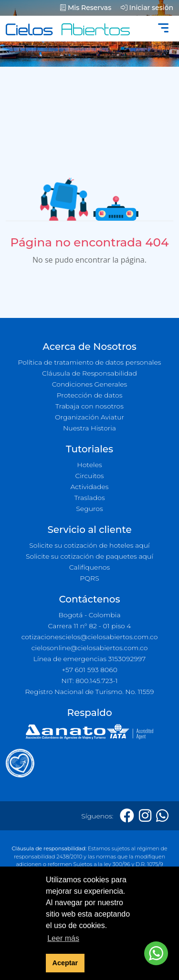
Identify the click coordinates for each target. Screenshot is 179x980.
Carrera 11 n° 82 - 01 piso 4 (89, 626)
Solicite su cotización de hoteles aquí (89, 545)
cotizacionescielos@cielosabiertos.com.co (90, 637)
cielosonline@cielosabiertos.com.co (90, 648)
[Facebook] (127, 816)
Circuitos (89, 476)
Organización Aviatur (89, 417)
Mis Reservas (86, 8)
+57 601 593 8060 (89, 670)
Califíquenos (89, 567)
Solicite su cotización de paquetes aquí (89, 556)
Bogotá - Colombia (89, 615)
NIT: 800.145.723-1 (90, 681)
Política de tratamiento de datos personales (89, 362)
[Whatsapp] (162, 816)
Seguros (89, 509)
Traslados (89, 498)
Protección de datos (90, 395)
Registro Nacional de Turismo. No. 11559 (90, 692)
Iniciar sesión (147, 8)
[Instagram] (145, 816)
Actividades (89, 487)
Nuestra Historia (89, 428)
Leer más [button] (63, 938)
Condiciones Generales (90, 384)
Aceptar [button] (65, 963)
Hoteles (89, 465)
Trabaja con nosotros (89, 406)
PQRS (89, 578)
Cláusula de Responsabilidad (89, 373)
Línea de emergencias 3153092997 (89, 659)
